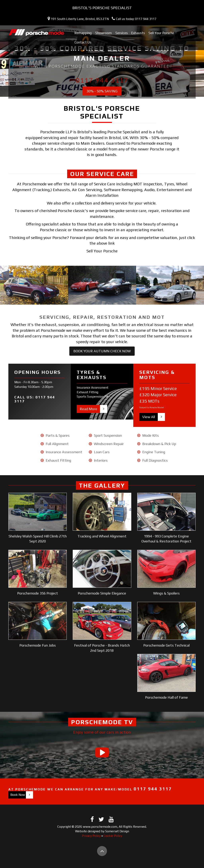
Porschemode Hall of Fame (166, 697)
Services (122, 33)
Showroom (103, 33)
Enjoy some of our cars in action (102, 732)
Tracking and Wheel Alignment (102, 536)
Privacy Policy (91, 836)
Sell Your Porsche (161, 33)
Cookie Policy (113, 836)
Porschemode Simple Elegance (102, 593)
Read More (88, 409)
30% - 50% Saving (102, 91)
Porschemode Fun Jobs (38, 645)
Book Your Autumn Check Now (102, 351)
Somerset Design (117, 831)
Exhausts (138, 33)
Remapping (83, 33)
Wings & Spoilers (166, 593)
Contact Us (83, 42)
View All (149, 417)
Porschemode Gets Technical (166, 645)
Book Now (18, 795)
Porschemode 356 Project (38, 593)
